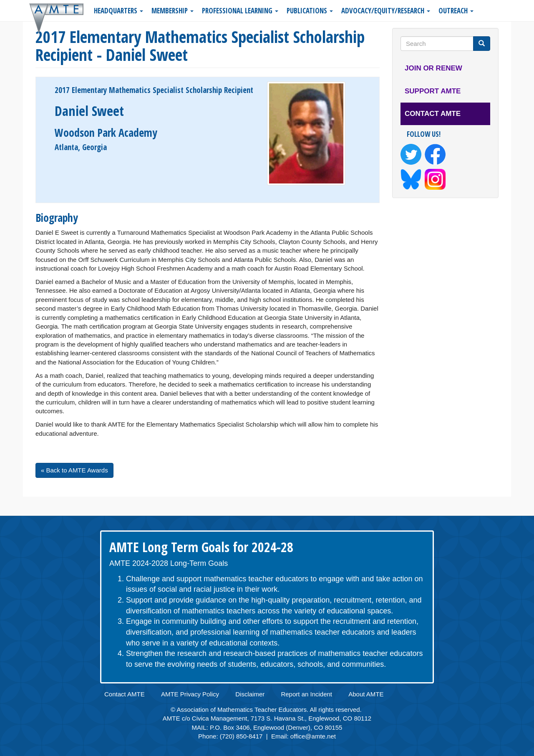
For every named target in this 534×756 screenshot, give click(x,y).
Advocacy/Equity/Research (386, 11)
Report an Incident (306, 694)
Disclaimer (250, 694)
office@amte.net (313, 736)
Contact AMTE (433, 114)
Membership (173, 11)
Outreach (456, 11)
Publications (310, 11)
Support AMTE (433, 91)
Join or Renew (433, 68)
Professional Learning (240, 11)
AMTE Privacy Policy (190, 694)
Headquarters (118, 11)
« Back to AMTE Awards (74, 470)
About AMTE (366, 694)
